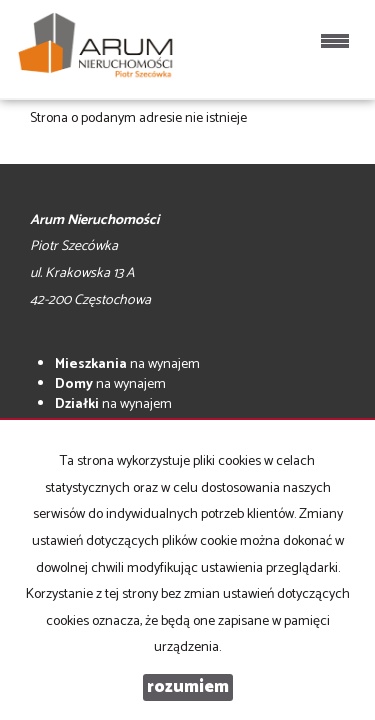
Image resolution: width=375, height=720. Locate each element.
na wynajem (127, 364)
